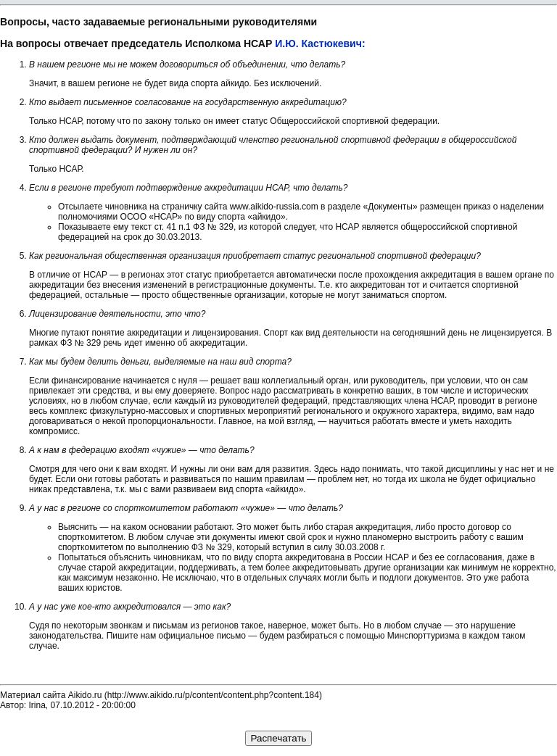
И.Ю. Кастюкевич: (320, 43)
